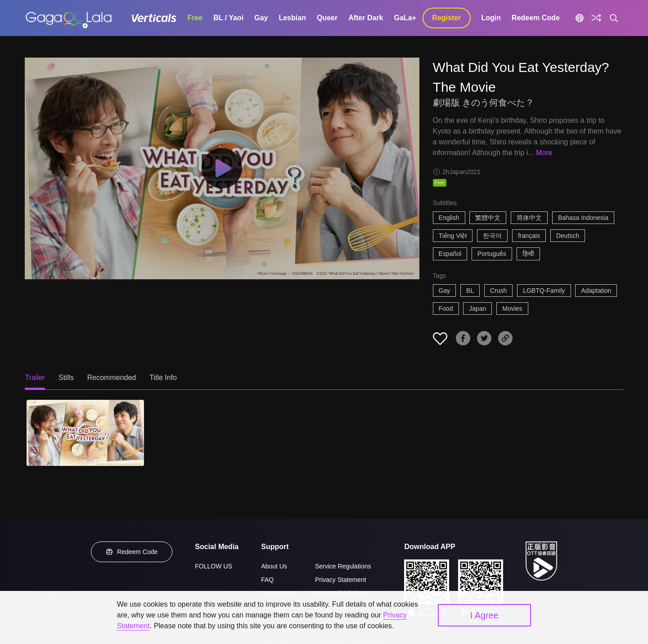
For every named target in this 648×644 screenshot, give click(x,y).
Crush (498, 291)
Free (195, 18)
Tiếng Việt (453, 236)
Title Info (163, 378)
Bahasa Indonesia (583, 218)
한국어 (492, 236)
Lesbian (292, 18)
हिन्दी (528, 254)
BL (470, 291)
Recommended (112, 378)
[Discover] (596, 18)
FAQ (267, 580)
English (449, 218)
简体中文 (529, 218)
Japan (477, 309)
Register (446, 18)
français (529, 236)
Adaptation (596, 291)
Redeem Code (536, 18)
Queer (327, 18)
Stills (66, 378)
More (544, 153)
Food (446, 309)
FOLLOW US (213, 566)
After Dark (366, 18)
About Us (274, 566)
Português (492, 254)
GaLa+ (405, 18)
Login (491, 18)
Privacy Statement (341, 580)
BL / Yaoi (228, 18)
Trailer (35, 378)
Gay (261, 18)
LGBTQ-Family (544, 291)
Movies (512, 309)
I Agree (484, 615)
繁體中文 (488, 218)
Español (450, 254)
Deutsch (568, 236)
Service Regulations (343, 566)
